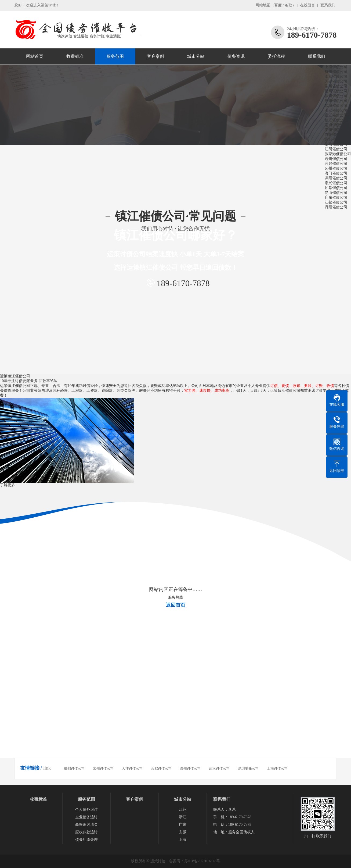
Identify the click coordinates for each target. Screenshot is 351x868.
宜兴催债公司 (337, 164)
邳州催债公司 (337, 168)
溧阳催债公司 (337, 178)
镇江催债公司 (337, 120)
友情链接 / (31, 768)
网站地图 (263, 5)
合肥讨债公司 (161, 768)
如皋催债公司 (337, 188)
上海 (183, 840)
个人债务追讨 (86, 810)
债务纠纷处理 (86, 840)
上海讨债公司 (277, 768)
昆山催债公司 (337, 193)
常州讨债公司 (103, 768)
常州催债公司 (337, 86)
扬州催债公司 (337, 91)
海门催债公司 (337, 173)
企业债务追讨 (86, 817)
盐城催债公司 (337, 106)
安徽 (183, 832)
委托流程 (276, 56)
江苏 (183, 810)
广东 (183, 825)
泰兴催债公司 (337, 183)
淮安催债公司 (337, 110)
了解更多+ (9, 485)
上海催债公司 (337, 67)
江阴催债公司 (337, 149)
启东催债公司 (337, 198)
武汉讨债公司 (219, 768)
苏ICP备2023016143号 (202, 861)
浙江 (183, 817)
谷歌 (288, 5)
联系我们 (328, 5)
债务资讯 (236, 56)
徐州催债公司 (337, 96)
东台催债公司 (337, 139)
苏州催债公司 (337, 101)
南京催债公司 (337, 77)
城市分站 (196, 56)
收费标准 (75, 56)
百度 (278, 5)
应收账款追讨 (86, 832)
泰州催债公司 (337, 130)
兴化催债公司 (337, 135)
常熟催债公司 (337, 144)
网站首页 (35, 56)
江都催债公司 (337, 202)
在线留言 (307, 5)
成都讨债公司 (74, 768)
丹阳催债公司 (337, 207)
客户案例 (155, 56)
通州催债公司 (337, 159)
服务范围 (115, 56)
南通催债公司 (337, 125)
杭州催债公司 (337, 72)
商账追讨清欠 (86, 825)
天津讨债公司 (132, 768)
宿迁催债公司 (337, 115)
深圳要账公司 (248, 768)
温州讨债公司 (190, 768)
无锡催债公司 (337, 81)
